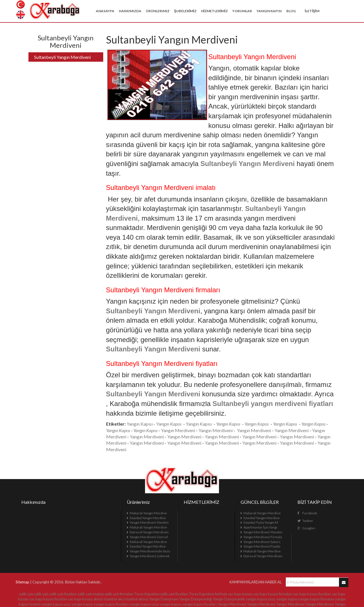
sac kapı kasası (240, 594)
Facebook (307, 513)
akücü (98, 599)
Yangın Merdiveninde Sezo (150, 551)
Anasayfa (105, 11)
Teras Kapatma (147, 594)
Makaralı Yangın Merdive (148, 513)
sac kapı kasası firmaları (273, 594)
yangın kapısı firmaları (316, 599)
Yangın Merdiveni (178, 430)
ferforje (221, 594)
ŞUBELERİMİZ (185, 11)
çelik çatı (26, 594)
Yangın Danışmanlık (229, 599)
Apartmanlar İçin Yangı (260, 527)
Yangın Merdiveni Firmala (263, 537)
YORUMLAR (242, 11)
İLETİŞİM (312, 11)
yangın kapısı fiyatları (111, 604)
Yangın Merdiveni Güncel (149, 537)
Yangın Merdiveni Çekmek (150, 556)
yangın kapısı (256, 599)
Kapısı (206, 424)
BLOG (291, 11)
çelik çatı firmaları (119, 594)
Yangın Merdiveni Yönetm (149, 522)
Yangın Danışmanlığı (196, 599)
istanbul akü (114, 599)
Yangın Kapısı (269, 11)
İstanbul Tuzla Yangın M (261, 522)
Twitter (305, 521)
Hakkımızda (130, 11)
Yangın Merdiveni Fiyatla (262, 546)
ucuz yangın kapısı (283, 599)
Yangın (163, 424)
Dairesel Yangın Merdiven (149, 532)
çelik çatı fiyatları (63, 594)
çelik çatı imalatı (91, 594)
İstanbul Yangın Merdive (148, 518)
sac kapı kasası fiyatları (312, 594)
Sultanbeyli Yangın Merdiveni (62, 57)
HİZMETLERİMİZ (214, 11)
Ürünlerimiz (158, 11)
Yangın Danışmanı (164, 599)
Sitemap (22, 582)
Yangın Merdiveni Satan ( (262, 542)
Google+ (306, 528)
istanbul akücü (136, 599)
